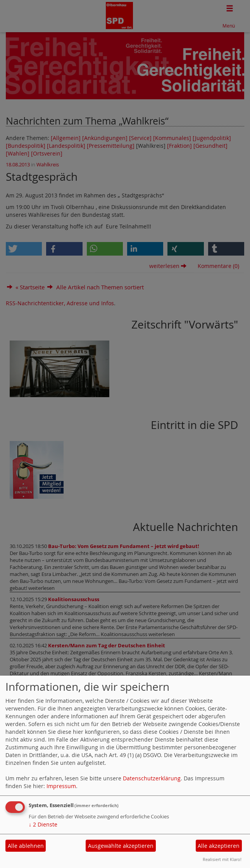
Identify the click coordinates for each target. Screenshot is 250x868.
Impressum (61, 786)
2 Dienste (43, 824)
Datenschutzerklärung (152, 778)
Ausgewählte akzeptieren (121, 846)
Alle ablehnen (26, 846)
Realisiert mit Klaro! (222, 859)
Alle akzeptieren (219, 846)
